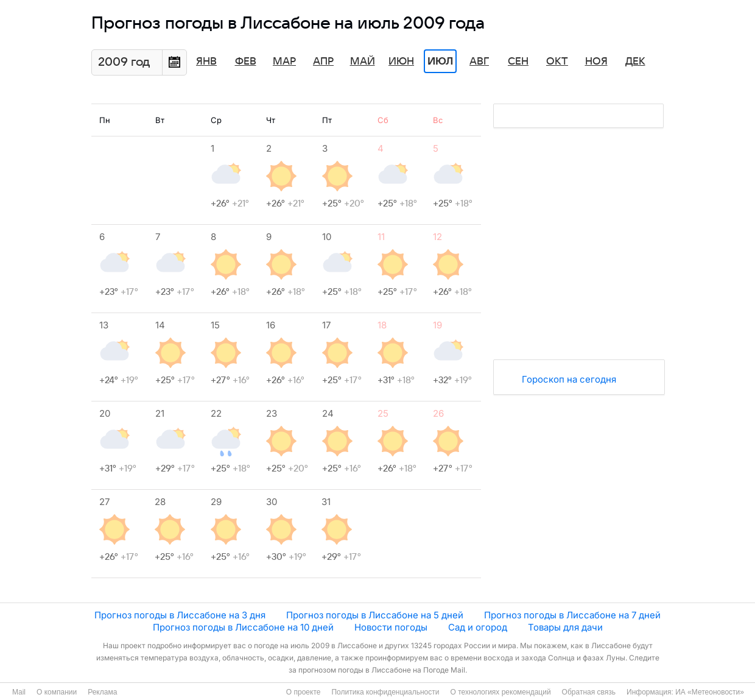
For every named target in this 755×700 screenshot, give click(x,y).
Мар (284, 62)
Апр (323, 62)
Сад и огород (478, 627)
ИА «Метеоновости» (710, 692)
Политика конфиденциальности (385, 692)
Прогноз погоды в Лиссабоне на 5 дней (375, 615)
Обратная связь (589, 692)
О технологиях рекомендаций (500, 692)
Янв (206, 62)
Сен (518, 62)
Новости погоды (391, 627)
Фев (246, 62)
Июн (401, 62)
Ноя (596, 62)
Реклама (102, 692)
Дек (635, 62)
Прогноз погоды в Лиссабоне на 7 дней (572, 615)
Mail (19, 692)
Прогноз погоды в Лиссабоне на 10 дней (243, 627)
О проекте (304, 692)
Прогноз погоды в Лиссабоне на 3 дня (180, 615)
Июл (440, 62)
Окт (557, 62)
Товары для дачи (565, 627)
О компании (57, 692)
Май (363, 62)
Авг (479, 62)
